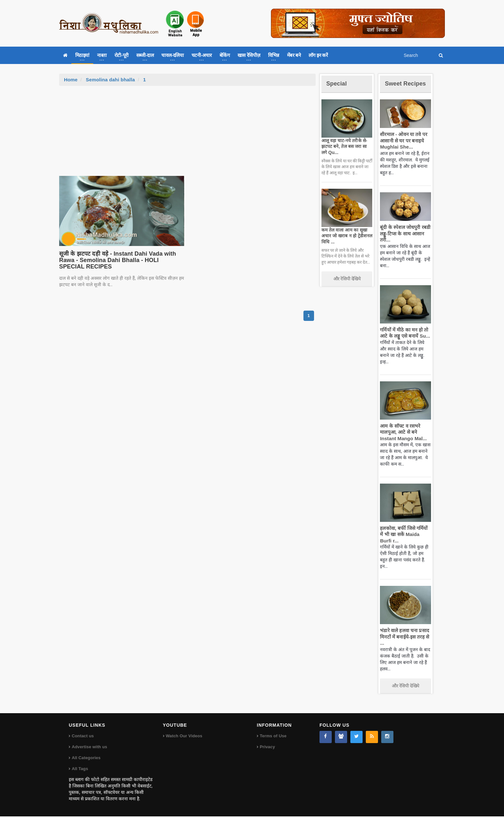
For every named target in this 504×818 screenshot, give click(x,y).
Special (338, 83)
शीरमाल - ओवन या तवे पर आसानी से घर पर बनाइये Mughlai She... (402, 148)
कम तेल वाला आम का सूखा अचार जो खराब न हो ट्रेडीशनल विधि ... (345, 236)
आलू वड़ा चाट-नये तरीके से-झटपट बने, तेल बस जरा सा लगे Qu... (346, 146)
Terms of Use (273, 737)
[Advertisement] (187, 134)
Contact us (82, 737)
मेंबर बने (294, 55)
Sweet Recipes (398, 87)
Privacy (267, 748)
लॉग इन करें (318, 55)
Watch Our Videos (184, 737)
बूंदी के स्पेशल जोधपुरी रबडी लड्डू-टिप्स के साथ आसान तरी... (404, 241)
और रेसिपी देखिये (347, 279)
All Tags (80, 770)
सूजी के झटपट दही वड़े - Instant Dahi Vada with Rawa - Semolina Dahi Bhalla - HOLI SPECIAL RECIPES (119, 260)
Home (71, 80)
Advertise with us (89, 748)
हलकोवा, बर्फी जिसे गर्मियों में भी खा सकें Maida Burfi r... (405, 542)
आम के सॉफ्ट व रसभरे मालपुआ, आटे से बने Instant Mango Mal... (402, 440)
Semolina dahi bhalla (109, 80)
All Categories (86, 759)
